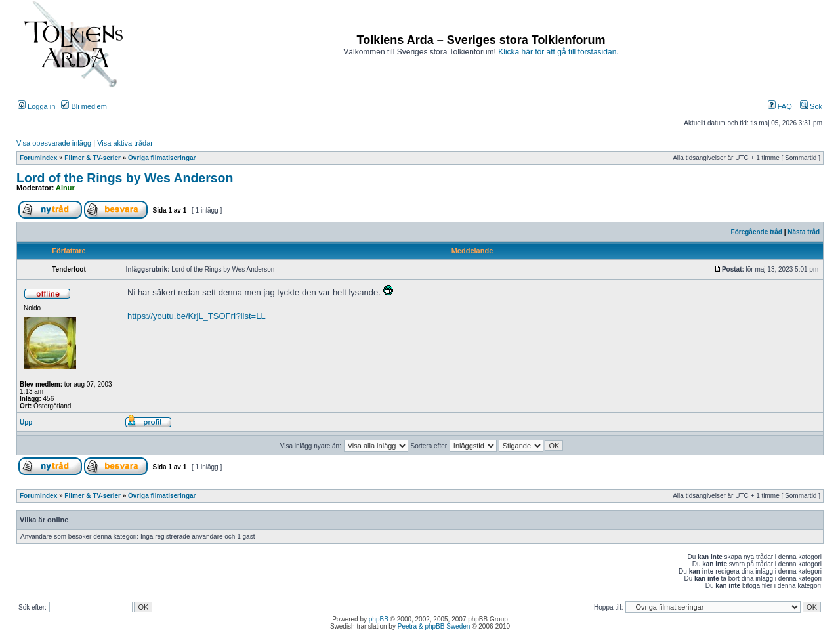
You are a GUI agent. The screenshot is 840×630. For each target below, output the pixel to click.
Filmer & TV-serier (93, 158)
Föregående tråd (757, 232)
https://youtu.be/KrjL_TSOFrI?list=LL (197, 316)
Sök (811, 106)
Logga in (36, 106)
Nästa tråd (804, 232)
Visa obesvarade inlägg (54, 143)
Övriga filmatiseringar (162, 158)
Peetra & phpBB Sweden (434, 626)
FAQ (780, 106)
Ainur (65, 188)
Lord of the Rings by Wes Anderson (125, 178)
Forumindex (38, 158)
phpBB (379, 619)
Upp (26, 422)
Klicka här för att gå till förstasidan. (558, 52)
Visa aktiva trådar (125, 143)
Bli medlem (84, 106)
